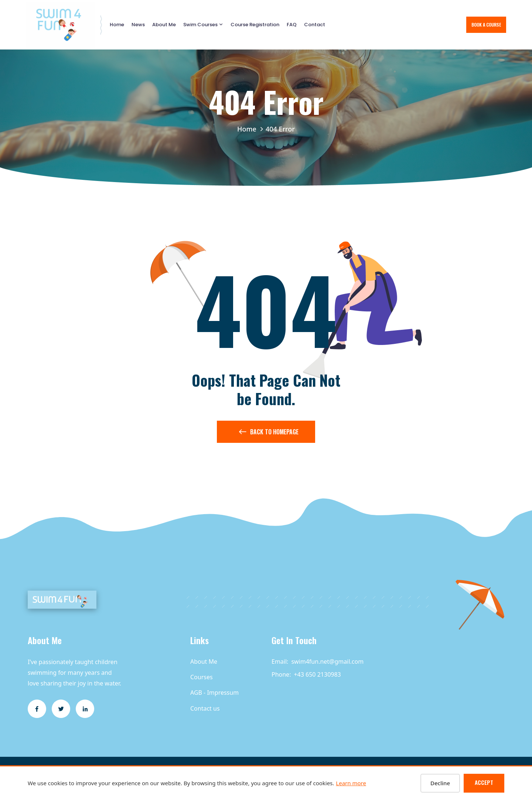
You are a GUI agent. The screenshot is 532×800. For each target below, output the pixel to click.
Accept (484, 782)
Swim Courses (200, 25)
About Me (164, 25)
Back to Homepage (269, 433)
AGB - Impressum (214, 693)
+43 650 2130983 (317, 674)
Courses (202, 677)
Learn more (351, 783)
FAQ (292, 25)
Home (117, 25)
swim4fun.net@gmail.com (327, 661)
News (138, 25)
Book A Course (486, 25)
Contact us (205, 708)
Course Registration (255, 25)
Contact (315, 25)
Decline (440, 783)
